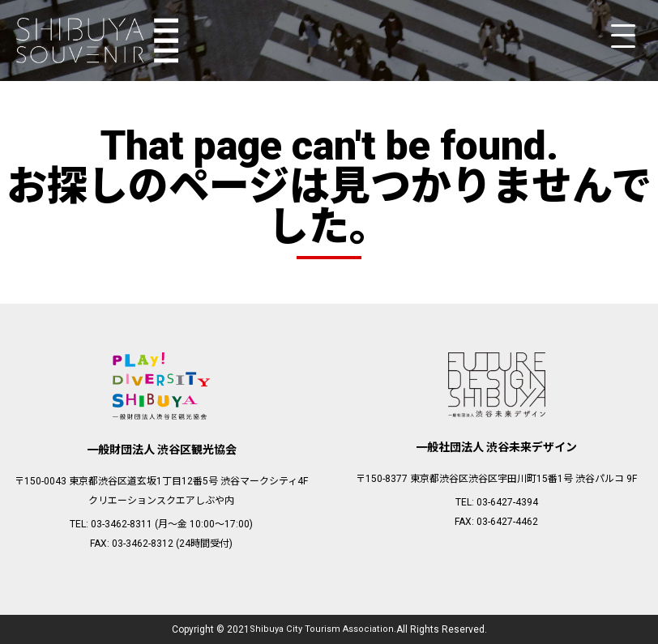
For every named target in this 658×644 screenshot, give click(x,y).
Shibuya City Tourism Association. (323, 629)
